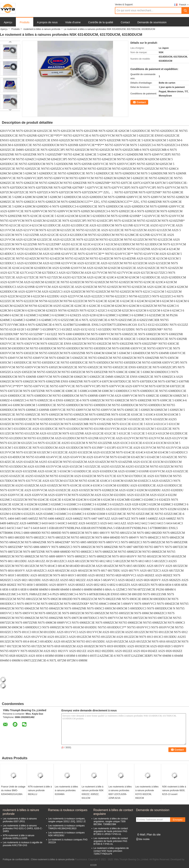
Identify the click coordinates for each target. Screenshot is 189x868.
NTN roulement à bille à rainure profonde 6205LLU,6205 (19, 837)
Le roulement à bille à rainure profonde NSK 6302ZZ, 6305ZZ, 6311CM (93, 792)
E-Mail (141, 835)
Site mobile (143, 839)
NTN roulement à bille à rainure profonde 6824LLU (40, 790)
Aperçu (8, 22)
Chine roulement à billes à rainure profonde (53, 859)
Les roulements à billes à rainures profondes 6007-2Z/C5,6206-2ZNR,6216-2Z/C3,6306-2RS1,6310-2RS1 (120, 796)
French (184, 5)
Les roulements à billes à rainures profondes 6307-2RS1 (20, 820)
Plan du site (154, 835)
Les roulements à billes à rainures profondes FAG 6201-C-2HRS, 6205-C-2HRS (23, 828)
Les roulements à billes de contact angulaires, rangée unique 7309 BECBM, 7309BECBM (111, 821)
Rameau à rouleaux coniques (68, 810)
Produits (24, 22)
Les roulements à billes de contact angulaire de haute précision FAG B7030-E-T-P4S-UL (111, 841)
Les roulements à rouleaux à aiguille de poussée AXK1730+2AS (23, 844)
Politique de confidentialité (16, 859)
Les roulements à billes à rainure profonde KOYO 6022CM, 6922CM (147, 792)
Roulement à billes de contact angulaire (113, 812)
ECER (93, 865)
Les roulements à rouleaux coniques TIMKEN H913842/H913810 (66, 827)
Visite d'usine (73, 22)
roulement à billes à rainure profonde (42, 29)
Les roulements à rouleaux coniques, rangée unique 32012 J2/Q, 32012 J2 (67, 820)
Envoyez (178, 820)
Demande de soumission (152, 22)
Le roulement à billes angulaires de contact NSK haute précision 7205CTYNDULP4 (111, 851)
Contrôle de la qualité (101, 22)
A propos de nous (47, 22)
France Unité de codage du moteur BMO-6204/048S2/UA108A (13, 790)
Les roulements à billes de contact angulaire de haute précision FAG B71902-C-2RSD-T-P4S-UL (111, 831)
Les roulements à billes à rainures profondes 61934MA (66, 790)
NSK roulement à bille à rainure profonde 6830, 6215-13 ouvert (174, 790)
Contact (125, 22)
